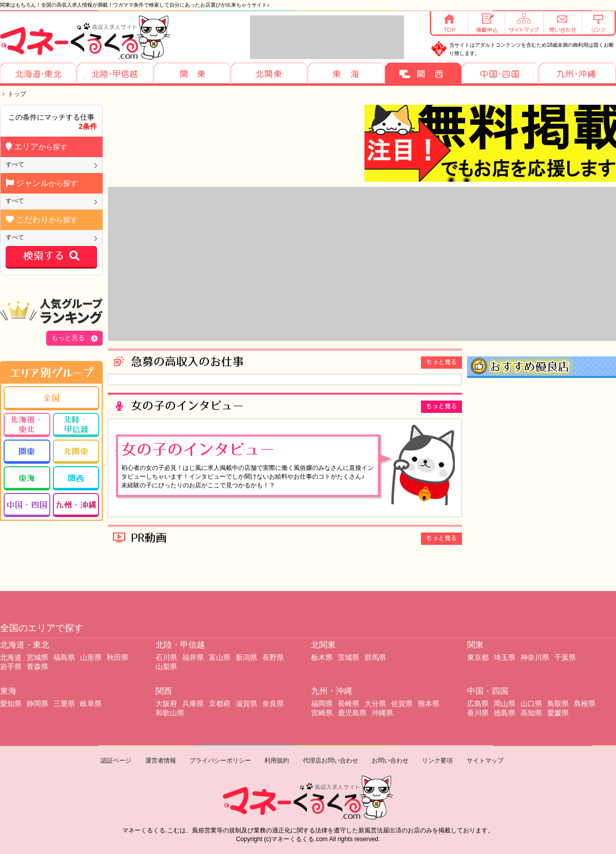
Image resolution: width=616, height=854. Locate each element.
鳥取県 (558, 704)
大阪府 (166, 704)
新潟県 (246, 657)
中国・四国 (27, 504)
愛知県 (11, 704)
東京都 (478, 657)
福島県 (64, 657)
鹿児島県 (352, 713)
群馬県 (375, 657)
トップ (17, 94)
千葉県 (565, 657)
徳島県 (505, 713)
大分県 (375, 704)
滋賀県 (246, 704)
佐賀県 (402, 704)
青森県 (37, 667)
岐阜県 (91, 704)
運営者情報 (161, 761)
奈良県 (273, 704)
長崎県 (349, 704)
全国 (51, 397)
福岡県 (322, 704)
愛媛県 (558, 713)
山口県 (531, 704)
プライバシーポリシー (220, 761)
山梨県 (166, 667)
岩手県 (11, 667)
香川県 (478, 713)
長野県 (273, 657)
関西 (76, 478)
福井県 (193, 657)
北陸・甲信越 (76, 424)
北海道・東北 (27, 424)
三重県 (64, 704)
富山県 (220, 657)
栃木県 (322, 657)
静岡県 (37, 704)
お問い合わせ (390, 761)
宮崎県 (322, 713)
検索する (51, 256)
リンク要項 (437, 761)
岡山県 (505, 704)
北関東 (76, 451)
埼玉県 (505, 657)
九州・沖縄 (76, 504)
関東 (27, 451)
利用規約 (277, 761)
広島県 (478, 704)
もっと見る (68, 338)
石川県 (166, 657)
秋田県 (118, 657)
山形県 (91, 657)
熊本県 (429, 704)
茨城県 (349, 657)
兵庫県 (193, 704)
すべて (15, 164)
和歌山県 (170, 713)
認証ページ (116, 761)
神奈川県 (535, 657)
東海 (27, 478)
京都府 (220, 704)
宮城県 (37, 657)
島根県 (585, 704)
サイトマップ (485, 761)
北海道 (11, 657)
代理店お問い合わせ (331, 761)
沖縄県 (382, 713)
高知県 (531, 713)
